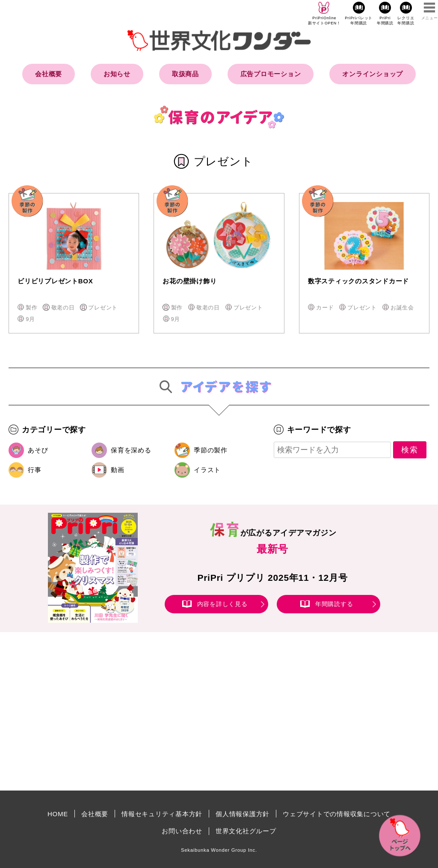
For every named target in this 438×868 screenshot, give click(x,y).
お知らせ (117, 74)
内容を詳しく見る (222, 604)
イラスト (207, 470)
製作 (32, 308)
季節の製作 (211, 450)
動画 (118, 470)
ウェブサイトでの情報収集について (337, 814)
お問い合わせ (182, 831)
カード (325, 308)
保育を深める (131, 450)
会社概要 (49, 74)
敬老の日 (63, 308)
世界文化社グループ (246, 831)
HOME (58, 814)
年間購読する (334, 604)
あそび (38, 450)
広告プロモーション (271, 74)
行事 (35, 470)
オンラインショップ (373, 74)
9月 (30, 319)
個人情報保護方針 (243, 814)
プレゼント (103, 308)
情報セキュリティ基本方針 (162, 814)
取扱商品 (185, 74)
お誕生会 (402, 308)
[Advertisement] (146, 711)
